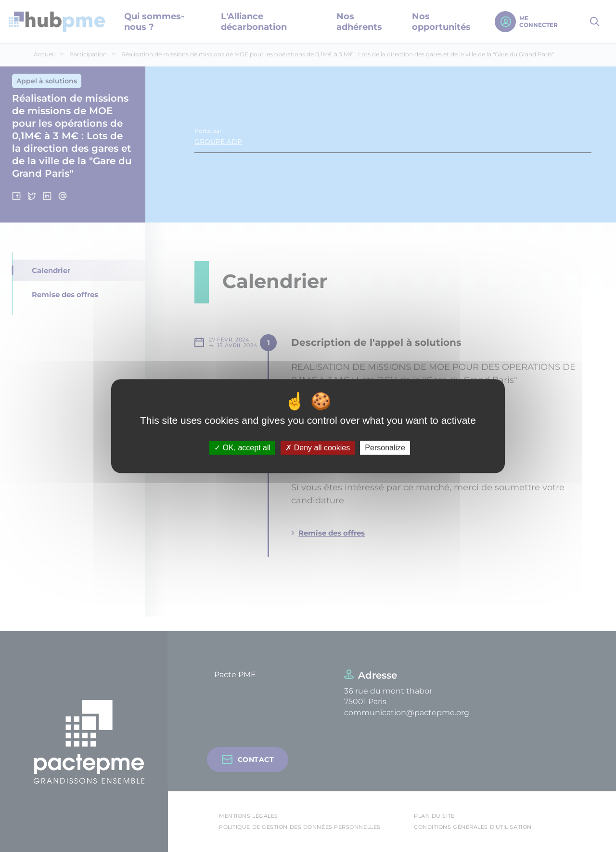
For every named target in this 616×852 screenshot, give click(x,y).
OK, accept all (242, 448)
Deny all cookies (318, 448)
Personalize (385, 448)
